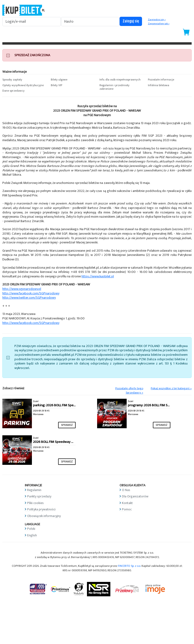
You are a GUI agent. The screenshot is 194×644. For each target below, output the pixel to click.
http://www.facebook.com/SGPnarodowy (31, 293)
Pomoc (127, 509)
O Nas (126, 490)
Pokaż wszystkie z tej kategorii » (171, 388)
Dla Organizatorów (135, 496)
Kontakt (127, 503)
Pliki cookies (35, 503)
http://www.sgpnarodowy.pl (22, 289)
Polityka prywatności (41, 509)
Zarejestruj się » (157, 20)
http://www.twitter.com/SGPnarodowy (29, 298)
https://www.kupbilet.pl (98, 276)
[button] (24, 80)
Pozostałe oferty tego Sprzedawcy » (129, 391)
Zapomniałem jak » (159, 24)
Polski (31, 529)
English (32, 535)
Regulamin (34, 490)
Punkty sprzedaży (39, 496)
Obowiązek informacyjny (44, 516)
